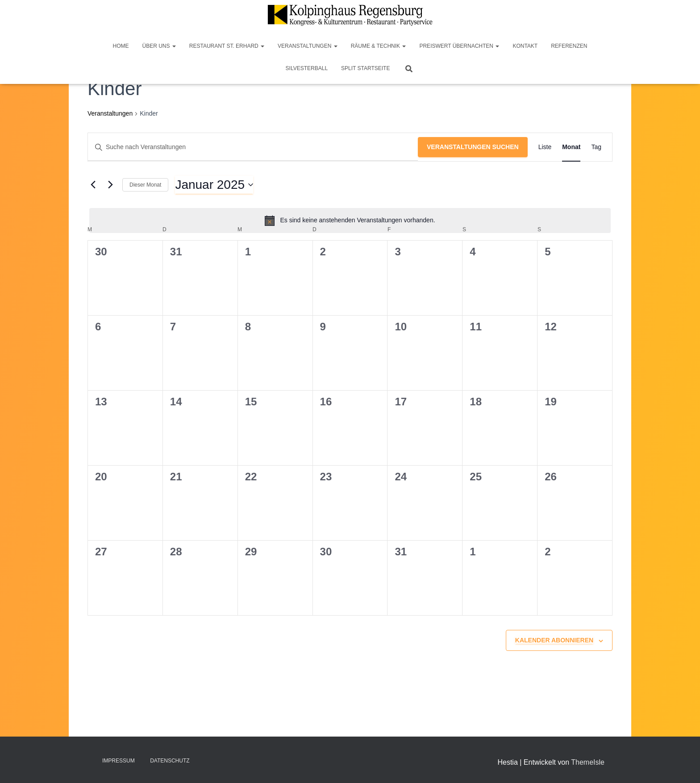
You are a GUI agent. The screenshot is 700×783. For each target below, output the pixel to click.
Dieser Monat (145, 185)
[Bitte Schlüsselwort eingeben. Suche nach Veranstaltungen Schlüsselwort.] (253, 147)
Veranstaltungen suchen (473, 147)
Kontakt (525, 46)
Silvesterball (307, 68)
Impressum (119, 761)
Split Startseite (365, 68)
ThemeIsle (588, 762)
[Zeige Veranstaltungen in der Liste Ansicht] (545, 147)
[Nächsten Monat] (110, 185)
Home (121, 46)
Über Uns (159, 46)
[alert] (350, 221)
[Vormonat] (93, 185)
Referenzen (569, 46)
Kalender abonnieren (554, 640)
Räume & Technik (379, 46)
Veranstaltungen (308, 46)
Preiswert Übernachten (459, 46)
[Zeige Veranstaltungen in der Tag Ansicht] (596, 147)
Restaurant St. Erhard (227, 46)
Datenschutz (170, 761)
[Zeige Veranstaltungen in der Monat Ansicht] (571, 147)
